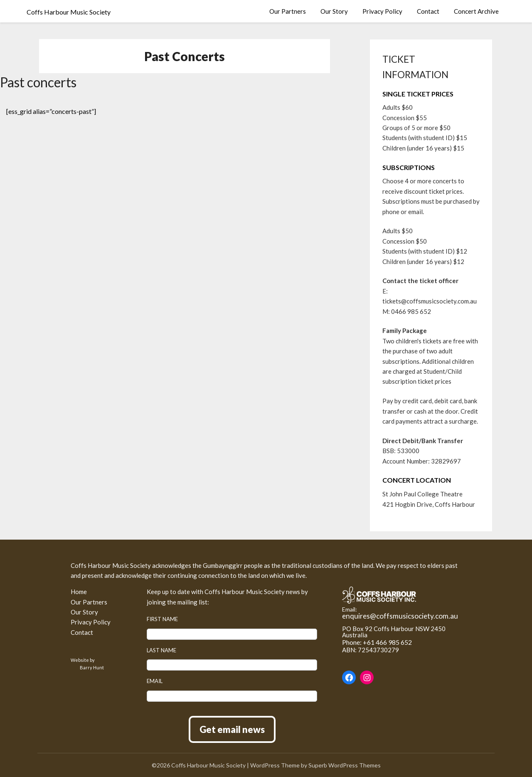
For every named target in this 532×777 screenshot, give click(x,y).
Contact (428, 11)
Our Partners (288, 11)
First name (162, 619)
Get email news (232, 729)
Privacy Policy (382, 11)
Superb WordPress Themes (345, 765)
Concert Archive (476, 11)
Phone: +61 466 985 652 (377, 642)
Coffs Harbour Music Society (69, 12)
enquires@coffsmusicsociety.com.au (400, 616)
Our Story (334, 11)
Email (155, 681)
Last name (161, 650)
